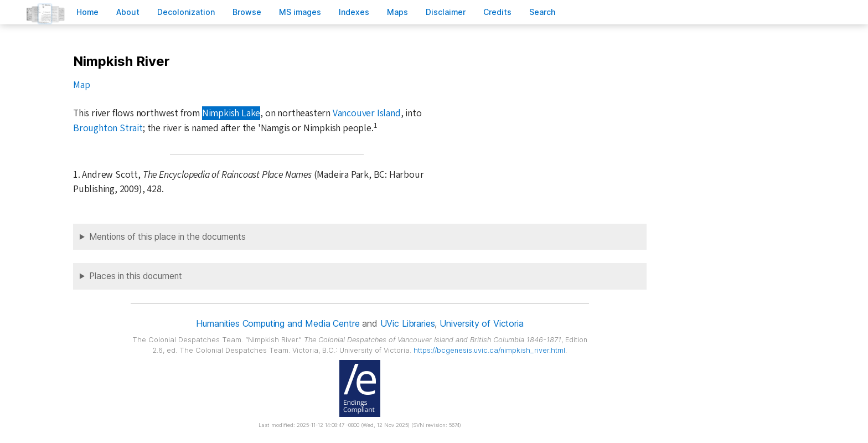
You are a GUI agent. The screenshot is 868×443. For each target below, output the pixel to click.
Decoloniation (186, 12)
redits (497, 12)
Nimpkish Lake (231, 113)
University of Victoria (481, 323)
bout (128, 12)
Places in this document (136, 276)
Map (81, 85)
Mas (397, 12)
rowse (247, 12)
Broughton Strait (108, 128)
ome (87, 12)
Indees (354, 12)
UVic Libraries (408, 323)
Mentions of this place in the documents (167, 237)
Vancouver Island (367, 113)
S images (300, 12)
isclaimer (446, 12)
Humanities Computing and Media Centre (278, 323)
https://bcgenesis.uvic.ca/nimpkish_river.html (489, 350)
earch (542, 12)
